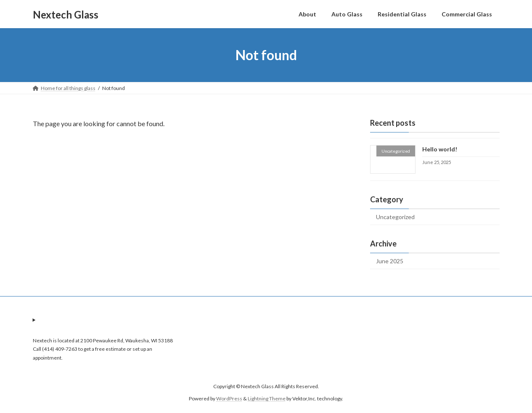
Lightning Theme (267, 398)
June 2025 (390, 261)
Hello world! (439, 149)
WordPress (229, 398)
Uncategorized (395, 217)
